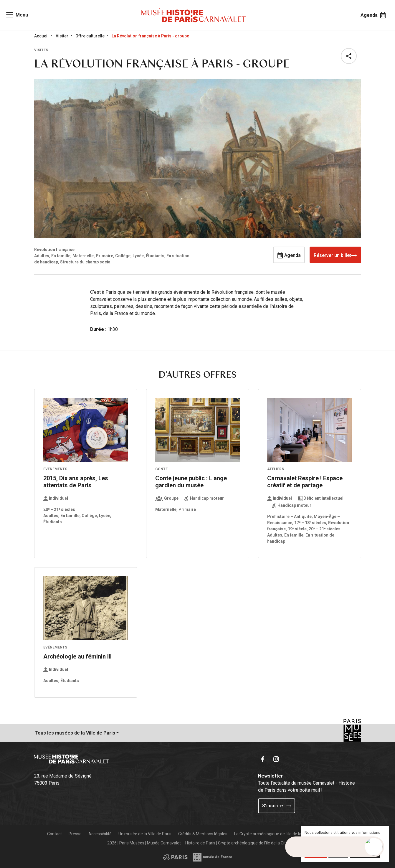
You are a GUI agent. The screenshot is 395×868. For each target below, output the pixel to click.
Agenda (289, 255)
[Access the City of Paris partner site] (212, 857)
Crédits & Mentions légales (203, 834)
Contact (54, 834)
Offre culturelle (90, 36)
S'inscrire (277, 806)
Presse (75, 834)
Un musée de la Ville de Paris (145, 834)
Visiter (62, 36)
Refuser (338, 853)
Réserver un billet (335, 255)
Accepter (316, 853)
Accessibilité (100, 834)
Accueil (41, 36)
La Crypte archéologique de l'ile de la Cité (272, 834)
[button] (350, 56)
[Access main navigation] (17, 15)
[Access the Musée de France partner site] (175, 857)
